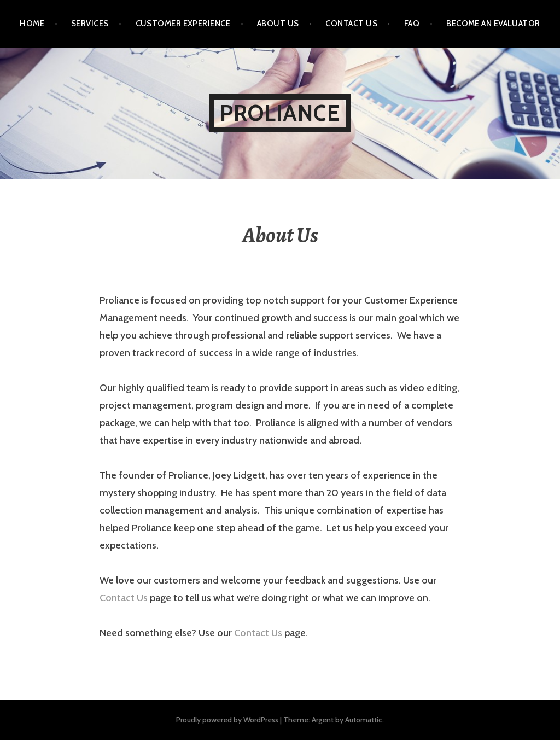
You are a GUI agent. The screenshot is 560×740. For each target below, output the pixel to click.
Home (32, 24)
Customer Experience (183, 24)
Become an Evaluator (493, 24)
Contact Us (351, 24)
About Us (278, 24)
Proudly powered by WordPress (227, 720)
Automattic (364, 720)
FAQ (412, 24)
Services (90, 24)
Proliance (280, 113)
